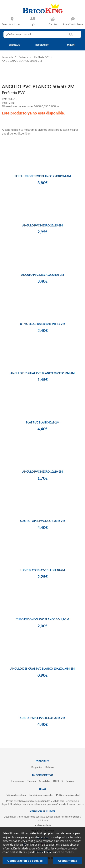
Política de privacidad (68, 795)
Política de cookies (16, 795)
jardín (71, 45)
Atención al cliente (73, 24)
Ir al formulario (43, 826)
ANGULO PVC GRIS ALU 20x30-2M (42, 275)
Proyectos (37, 767)
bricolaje (14, 45)
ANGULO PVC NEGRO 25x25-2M (42, 226)
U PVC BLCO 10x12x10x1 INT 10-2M (43, 570)
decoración (42, 45)
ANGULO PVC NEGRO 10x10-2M (42, 472)
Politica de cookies (62, 852)
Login (32, 24)
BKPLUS (58, 781)
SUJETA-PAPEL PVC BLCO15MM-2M (42, 718)
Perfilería (23, 57)
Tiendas (31, 781)
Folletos (50, 767)
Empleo (70, 781)
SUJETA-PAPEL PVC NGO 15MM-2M (43, 521)
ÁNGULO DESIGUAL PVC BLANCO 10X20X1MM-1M (42, 669)
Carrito (53, 24)
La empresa (18, 781)
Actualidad (45, 781)
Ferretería (7, 57)
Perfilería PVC (42, 57)
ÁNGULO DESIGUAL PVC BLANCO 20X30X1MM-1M (42, 373)
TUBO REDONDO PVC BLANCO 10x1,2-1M (43, 620)
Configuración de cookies (25, 861)
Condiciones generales (41, 795)
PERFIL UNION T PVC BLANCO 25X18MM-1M (43, 176)
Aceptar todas (67, 861)
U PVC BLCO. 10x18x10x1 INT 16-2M (42, 324)
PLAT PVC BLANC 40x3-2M (43, 423)
